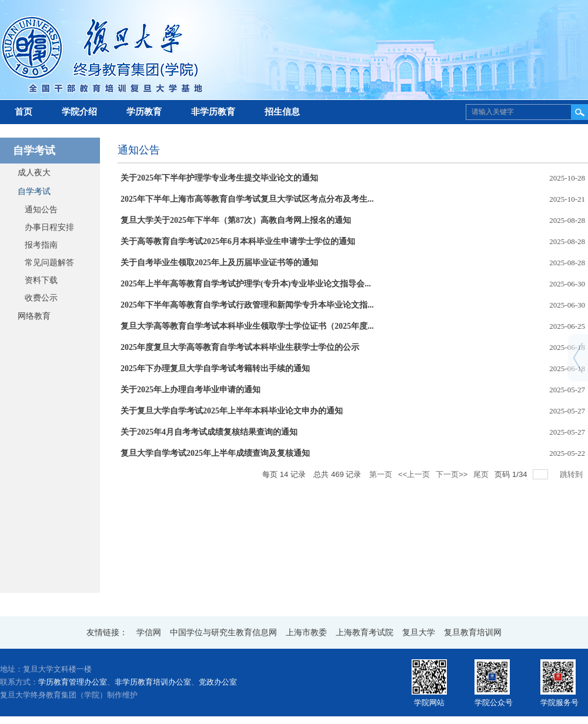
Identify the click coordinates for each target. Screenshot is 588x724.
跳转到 (572, 474)
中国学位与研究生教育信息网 (223, 633)
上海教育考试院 (365, 633)
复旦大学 (419, 633)
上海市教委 (306, 633)
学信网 (149, 633)
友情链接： (107, 633)
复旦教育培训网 (473, 633)
